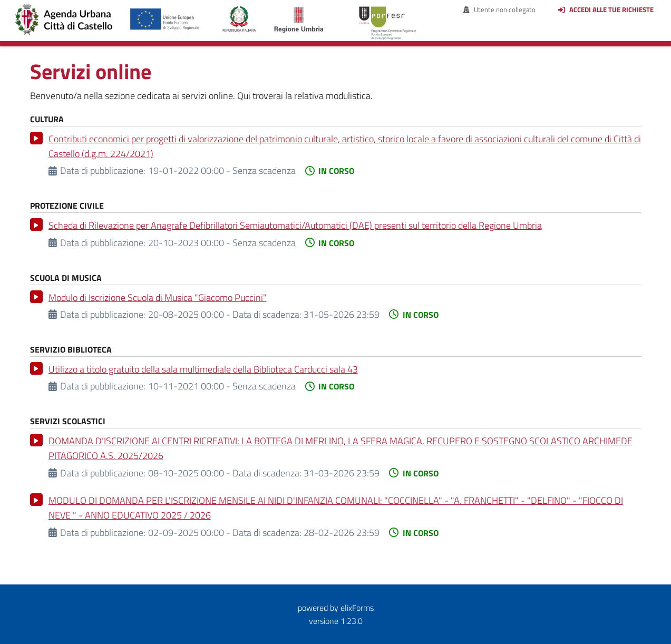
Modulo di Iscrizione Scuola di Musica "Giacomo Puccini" (158, 297)
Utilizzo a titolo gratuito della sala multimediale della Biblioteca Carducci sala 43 (203, 369)
